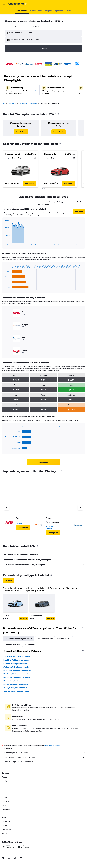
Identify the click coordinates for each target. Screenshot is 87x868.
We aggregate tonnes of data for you (45, 757)
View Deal (24, 618)
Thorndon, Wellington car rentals (16, 691)
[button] (4, 4)
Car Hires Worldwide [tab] (45, 639)
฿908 (57, 21)
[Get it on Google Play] (9, 847)
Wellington (34, 104)
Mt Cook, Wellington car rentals (16, 667)
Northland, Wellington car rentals (17, 677)
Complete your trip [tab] (12, 644)
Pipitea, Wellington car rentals (16, 684)
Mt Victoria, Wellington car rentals (17, 670)
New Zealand (23, 104)
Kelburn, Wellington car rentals (16, 664)
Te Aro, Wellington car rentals (15, 688)
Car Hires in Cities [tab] (64, 639)
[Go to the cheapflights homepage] (18, 4)
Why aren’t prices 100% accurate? (45, 762)
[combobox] (13, 27)
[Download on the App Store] (24, 847)
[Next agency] (80, 508)
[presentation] (63, 21)
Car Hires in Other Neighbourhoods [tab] (19, 639)
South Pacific (12, 104)
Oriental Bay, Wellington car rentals (18, 681)
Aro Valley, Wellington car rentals (17, 657)
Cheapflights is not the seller (45, 753)
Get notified (31, 91)
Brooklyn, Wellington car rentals (16, 660)
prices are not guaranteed (52, 746)
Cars (3, 104)
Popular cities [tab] (29, 644)
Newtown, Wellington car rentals (17, 674)
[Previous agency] (7, 508)
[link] (21, 132)
